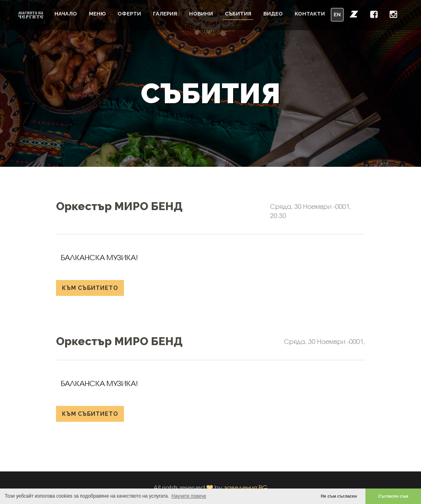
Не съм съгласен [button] (339, 496)
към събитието (90, 288)
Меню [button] (97, 14)
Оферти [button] (129, 14)
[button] (354, 14)
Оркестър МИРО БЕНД (119, 206)
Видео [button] (273, 14)
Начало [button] (66, 14)
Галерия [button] (165, 14)
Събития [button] (238, 14)
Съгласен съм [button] (393, 496)
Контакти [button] (310, 14)
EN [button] (337, 14)
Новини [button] (201, 14)
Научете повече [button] (189, 496)
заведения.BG (246, 488)
